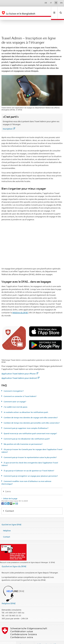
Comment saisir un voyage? (15, 395)
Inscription (9, 122)
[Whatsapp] (14, 497)
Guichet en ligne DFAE (12, 518)
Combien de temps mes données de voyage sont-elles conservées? (30, 411)
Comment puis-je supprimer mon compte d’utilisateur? (26, 422)
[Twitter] (6, 497)
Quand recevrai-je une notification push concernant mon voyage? (30, 427)
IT (51, 3)
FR (56, 3)
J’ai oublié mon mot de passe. (15, 401)
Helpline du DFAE (20, 306)
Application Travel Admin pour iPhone (20, 367)
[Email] (17, 497)
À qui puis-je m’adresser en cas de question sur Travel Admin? (29, 464)
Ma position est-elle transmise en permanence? (23, 438)
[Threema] (11, 497)
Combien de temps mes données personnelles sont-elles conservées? (31, 416)
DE (46, 3)
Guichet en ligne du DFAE (14, 560)
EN (61, 3)
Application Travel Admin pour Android (20, 372)
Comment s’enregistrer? (13, 385)
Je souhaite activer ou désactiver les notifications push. (26, 406)
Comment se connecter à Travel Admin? (20, 390)
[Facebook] (3, 497)
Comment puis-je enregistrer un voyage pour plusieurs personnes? (31, 470)
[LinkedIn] (8, 497)
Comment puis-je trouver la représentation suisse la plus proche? (30, 451)
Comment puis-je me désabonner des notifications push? (27, 432)
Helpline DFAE (9, 597)
